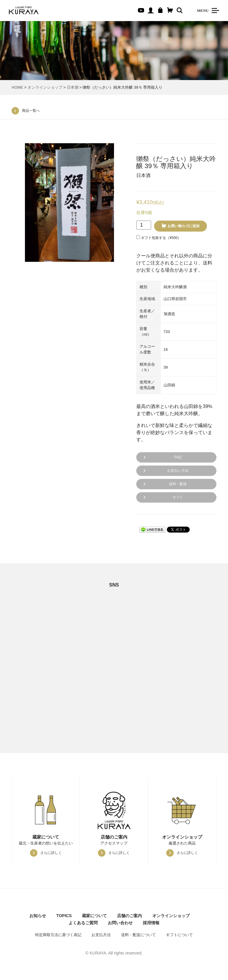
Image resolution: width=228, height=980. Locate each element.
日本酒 (73, 87)
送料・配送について (138, 935)
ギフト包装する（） (159, 238)
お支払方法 (101, 935)
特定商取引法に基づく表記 (58, 935)
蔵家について (94, 916)
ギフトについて (179, 935)
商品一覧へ (31, 111)
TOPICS (64, 916)
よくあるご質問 (83, 923)
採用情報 (151, 923)
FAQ (178, 457)
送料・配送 (178, 484)
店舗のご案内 (129, 916)
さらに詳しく (51, 853)
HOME (17, 87)
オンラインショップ (45, 87)
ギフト (178, 497)
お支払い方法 (178, 471)
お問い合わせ (120, 923)
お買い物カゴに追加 (183, 226)
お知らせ (38, 916)
